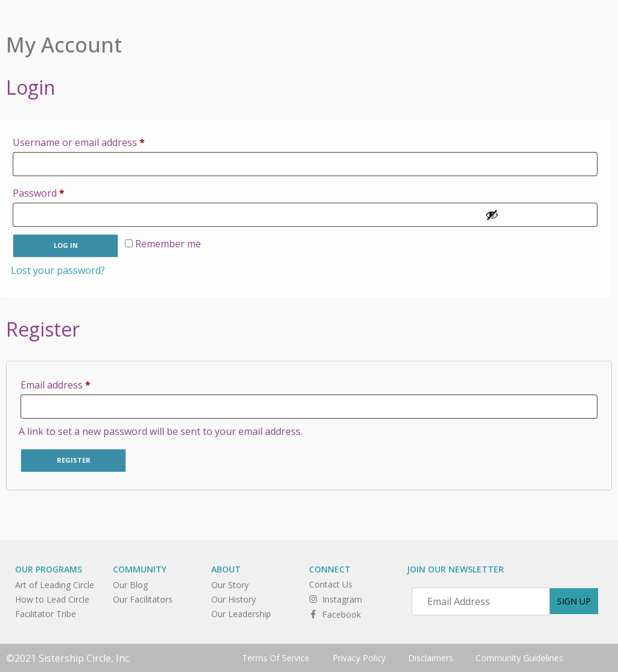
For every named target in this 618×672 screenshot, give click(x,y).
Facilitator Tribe (46, 614)
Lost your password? (58, 270)
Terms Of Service (273, 657)
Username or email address (99, 141)
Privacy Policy (358, 657)
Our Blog (130, 585)
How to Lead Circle (52, 599)
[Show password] (538, 215)
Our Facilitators (143, 599)
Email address (75, 383)
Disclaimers (431, 657)
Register (74, 460)
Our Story (230, 585)
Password (59, 192)
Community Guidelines (522, 657)
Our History (234, 599)
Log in (66, 245)
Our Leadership (241, 614)
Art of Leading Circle (55, 585)
